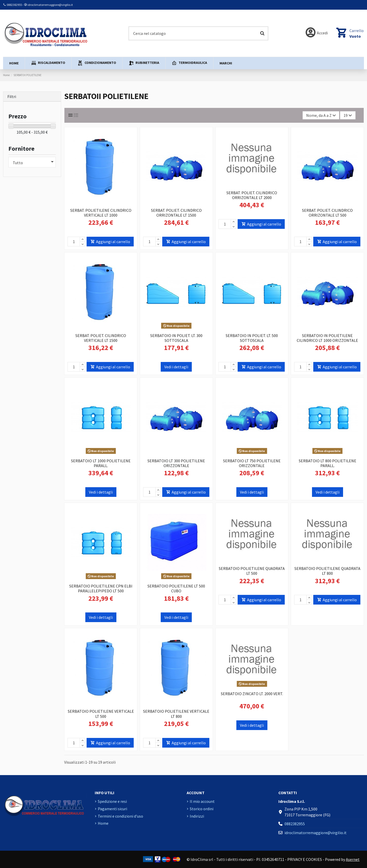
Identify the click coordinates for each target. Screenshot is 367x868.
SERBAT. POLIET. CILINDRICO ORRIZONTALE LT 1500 (176, 213)
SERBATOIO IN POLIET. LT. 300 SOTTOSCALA (176, 338)
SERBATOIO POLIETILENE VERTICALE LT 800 (176, 714)
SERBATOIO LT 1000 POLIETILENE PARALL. (101, 463)
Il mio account (202, 801)
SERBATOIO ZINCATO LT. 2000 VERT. (252, 694)
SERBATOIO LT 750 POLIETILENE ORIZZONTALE (252, 463)
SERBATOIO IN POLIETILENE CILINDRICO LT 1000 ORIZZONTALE (327, 338)
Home (103, 823)
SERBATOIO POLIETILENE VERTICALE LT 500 (101, 714)
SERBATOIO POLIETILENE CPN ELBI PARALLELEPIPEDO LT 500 (101, 588)
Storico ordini (202, 809)
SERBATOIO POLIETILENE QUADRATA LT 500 (252, 571)
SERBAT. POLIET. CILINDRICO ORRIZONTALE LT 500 (327, 213)
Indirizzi (197, 816)
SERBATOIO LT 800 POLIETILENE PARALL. (328, 463)
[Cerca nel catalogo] (262, 33)
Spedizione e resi (112, 801)
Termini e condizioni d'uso (120, 816)
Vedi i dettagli (176, 367)
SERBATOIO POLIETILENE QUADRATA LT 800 (327, 571)
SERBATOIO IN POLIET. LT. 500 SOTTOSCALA (252, 338)
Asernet (353, 859)
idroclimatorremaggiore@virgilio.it (50, 5)
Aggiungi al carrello (110, 242)
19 (348, 115)
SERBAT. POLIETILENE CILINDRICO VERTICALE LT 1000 (101, 213)
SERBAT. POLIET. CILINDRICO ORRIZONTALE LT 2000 (252, 195)
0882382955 (14, 5)
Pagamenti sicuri (112, 809)
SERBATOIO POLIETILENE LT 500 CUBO (176, 588)
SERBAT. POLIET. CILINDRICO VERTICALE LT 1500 (101, 338)
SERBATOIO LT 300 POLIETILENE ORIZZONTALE (176, 463)
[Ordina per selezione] (321, 115)
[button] (48, 63)
